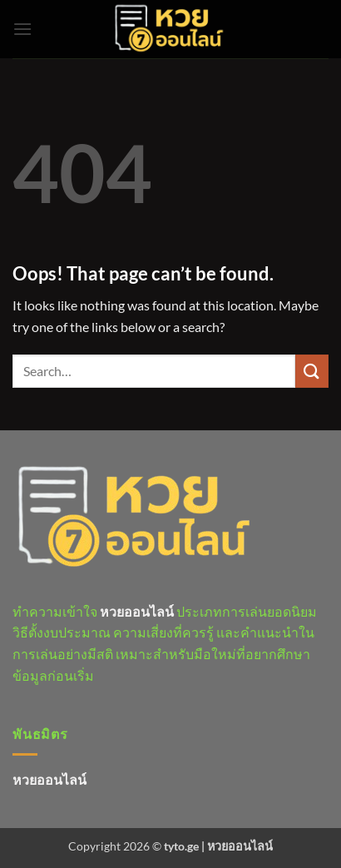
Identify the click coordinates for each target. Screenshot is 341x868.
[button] (22, 29)
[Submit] (312, 371)
